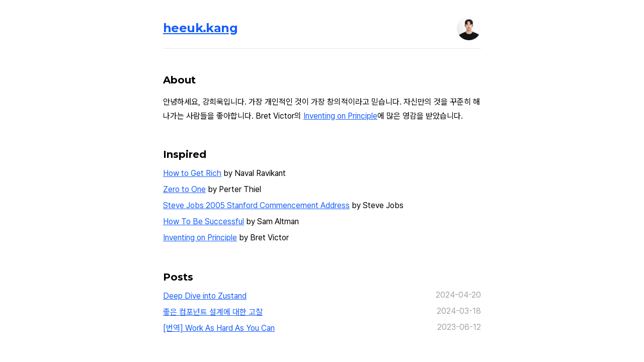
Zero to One (184, 189)
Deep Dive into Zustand (205, 296)
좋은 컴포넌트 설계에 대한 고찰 (213, 312)
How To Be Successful (204, 221)
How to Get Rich (192, 173)
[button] (469, 28)
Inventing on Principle (340, 116)
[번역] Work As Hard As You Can (219, 328)
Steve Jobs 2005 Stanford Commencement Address (256, 205)
